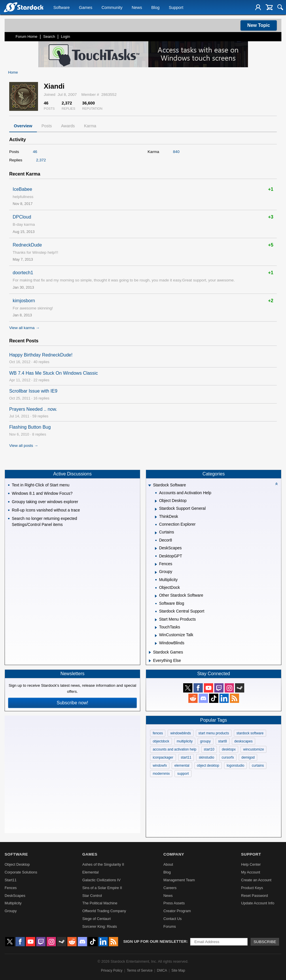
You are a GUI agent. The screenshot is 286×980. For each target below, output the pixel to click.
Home (13, 72)
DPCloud (22, 217)
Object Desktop (17, 864)
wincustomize (253, 749)
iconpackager (163, 757)
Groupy (11, 911)
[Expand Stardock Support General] (156, 509)
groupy (205, 741)
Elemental (91, 872)
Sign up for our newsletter (155, 941)
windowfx (160, 766)
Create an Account (256, 880)
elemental (182, 766)
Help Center (251, 864)
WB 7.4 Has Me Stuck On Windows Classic (54, 373)
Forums (169, 926)
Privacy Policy (112, 970)
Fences (11, 888)
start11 (186, 757)
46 (35, 152)
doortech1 (23, 273)
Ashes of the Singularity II (103, 864)
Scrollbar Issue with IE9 (33, 391)
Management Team (179, 880)
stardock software (250, 733)
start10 (209, 749)
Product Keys (252, 888)
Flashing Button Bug (30, 427)
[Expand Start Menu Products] (156, 620)
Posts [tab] (47, 126)
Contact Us (172, 919)
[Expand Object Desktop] (156, 501)
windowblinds (180, 733)
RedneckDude (27, 245)
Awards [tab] (68, 126)
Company (174, 854)
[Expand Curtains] (156, 533)
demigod (248, 757)
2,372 (41, 160)
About (168, 864)
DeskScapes (15, 896)
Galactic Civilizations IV (102, 880)
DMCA (162, 970)
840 (176, 152)
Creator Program (177, 911)
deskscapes (244, 741)
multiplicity (185, 741)
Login (65, 37)
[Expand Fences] (156, 564)
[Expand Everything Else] (150, 661)
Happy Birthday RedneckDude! (41, 355)
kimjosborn (24, 301)
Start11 (11, 880)
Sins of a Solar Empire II (102, 888)
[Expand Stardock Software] (150, 486)
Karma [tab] (90, 126)
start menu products (214, 733)
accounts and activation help (174, 749)
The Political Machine (100, 903)
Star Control (92, 896)
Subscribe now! (72, 703)
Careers (170, 888)
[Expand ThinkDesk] (156, 517)
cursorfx (228, 757)
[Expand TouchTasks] (156, 628)
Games (86, 8)
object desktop (208, 766)
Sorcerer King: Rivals (100, 926)
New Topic (259, 25)
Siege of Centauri (97, 919)
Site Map (178, 970)
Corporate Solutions (21, 872)
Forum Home (26, 37)
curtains (258, 766)
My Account (251, 872)
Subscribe (265, 942)
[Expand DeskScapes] (156, 548)
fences (158, 733)
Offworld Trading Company (104, 911)
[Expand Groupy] (156, 572)
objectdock (161, 741)
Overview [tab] (23, 126)
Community (112, 8)
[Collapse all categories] (276, 484)
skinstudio (206, 757)
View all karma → (24, 328)
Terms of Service (140, 970)
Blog (155, 8)
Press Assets (174, 903)
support (183, 774)
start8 (223, 741)
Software (61, 8)
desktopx (229, 749)
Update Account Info (258, 903)
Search (49, 37)
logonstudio (235, 766)
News (137, 8)
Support (176, 8)
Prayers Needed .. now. (33, 409)
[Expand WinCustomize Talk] (156, 636)
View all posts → (24, 446)
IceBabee (22, 189)
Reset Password (254, 896)
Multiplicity (13, 903)
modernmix (161, 774)
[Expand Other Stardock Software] (156, 596)
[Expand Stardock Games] (150, 652)
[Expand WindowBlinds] (156, 643)
